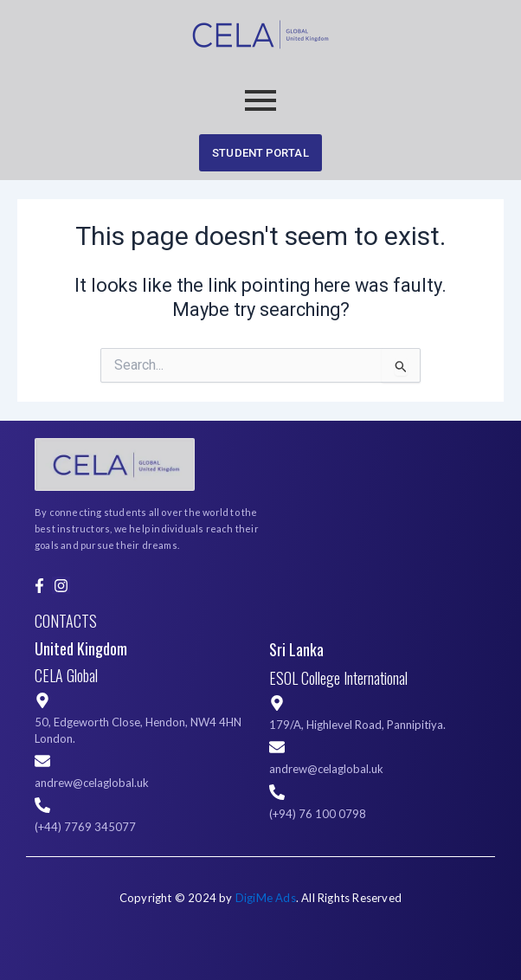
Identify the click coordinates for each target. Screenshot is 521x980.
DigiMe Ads (266, 898)
